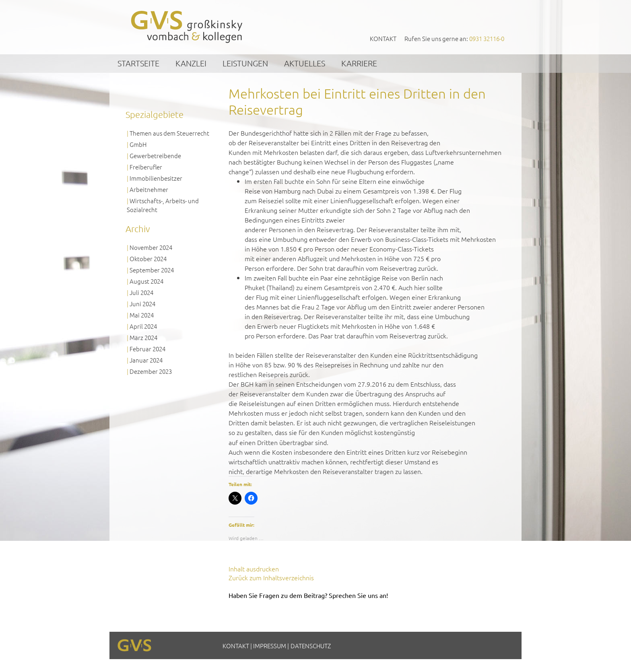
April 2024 (143, 326)
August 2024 (146, 281)
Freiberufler (146, 167)
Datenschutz (311, 646)
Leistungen (245, 63)
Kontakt (383, 38)
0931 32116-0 (487, 38)
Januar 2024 (146, 360)
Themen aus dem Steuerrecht (169, 133)
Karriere (359, 63)
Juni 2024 (142, 304)
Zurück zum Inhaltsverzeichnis (271, 577)
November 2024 (151, 247)
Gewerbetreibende (155, 156)
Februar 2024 (147, 349)
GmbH (138, 144)
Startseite (138, 63)
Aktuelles (305, 63)
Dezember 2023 (151, 371)
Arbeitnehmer (149, 189)
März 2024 (143, 337)
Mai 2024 (142, 315)
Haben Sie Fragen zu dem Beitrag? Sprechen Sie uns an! (308, 595)
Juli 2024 (141, 292)
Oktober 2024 (148, 259)
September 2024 (152, 270)
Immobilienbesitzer (156, 178)
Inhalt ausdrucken (254, 569)
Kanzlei (191, 63)
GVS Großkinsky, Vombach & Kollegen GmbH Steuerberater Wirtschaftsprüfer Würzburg (187, 27)
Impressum (270, 646)
